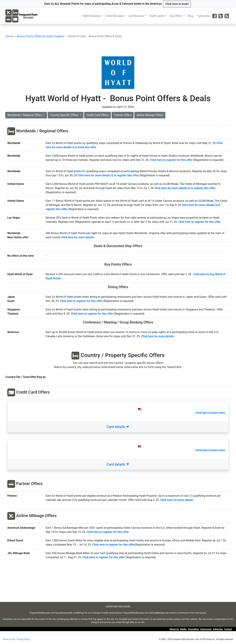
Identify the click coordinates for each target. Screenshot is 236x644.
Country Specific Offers (65, 115)
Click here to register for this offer (171, 160)
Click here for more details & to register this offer (108, 175)
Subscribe (204, 16)
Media (183, 629)
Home (9, 36)
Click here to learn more (210, 413)
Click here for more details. (78, 237)
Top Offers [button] (176, 16)
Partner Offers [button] (123, 115)
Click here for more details (177, 500)
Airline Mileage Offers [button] (150, 115)
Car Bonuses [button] (136, 16)
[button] (177, 4)
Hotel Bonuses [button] (115, 16)
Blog (191, 16)
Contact (228, 629)
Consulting (193, 629)
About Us (174, 629)
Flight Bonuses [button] (92, 16)
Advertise (218, 629)
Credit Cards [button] (157, 16)
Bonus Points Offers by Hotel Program (40, 36)
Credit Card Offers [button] (98, 115)
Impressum (206, 629)
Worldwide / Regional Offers (25, 115)
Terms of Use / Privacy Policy (16, 639)
